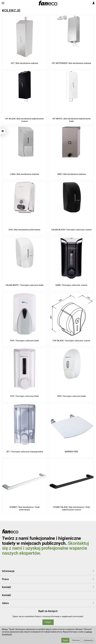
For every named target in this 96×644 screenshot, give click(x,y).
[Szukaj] (9, 3)
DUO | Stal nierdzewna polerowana (24, 230)
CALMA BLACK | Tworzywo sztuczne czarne (72, 230)
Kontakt (48, 587)
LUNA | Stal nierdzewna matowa (25, 174)
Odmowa (76, 640)
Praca (48, 579)
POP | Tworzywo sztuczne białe (25, 341)
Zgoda (65, 640)
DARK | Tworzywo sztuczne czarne (71, 285)
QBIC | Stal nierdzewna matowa (72, 174)
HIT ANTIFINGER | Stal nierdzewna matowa (71, 63)
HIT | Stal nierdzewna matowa (24, 63)
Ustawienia (88, 640)
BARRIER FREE (71, 452)
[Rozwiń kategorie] (3, 3)
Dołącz (48, 622)
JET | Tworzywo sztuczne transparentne (25, 452)
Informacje (48, 571)
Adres (48, 603)
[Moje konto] (94, 3)
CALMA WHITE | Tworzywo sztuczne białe (24, 285)
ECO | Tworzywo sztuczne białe (24, 396)
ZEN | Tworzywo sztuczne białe (72, 396)
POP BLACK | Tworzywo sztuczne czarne (71, 341)
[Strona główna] (48, 3)
